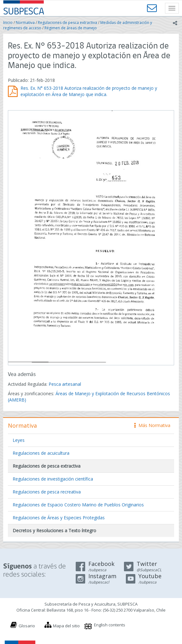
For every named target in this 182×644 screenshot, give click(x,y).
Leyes (19, 440)
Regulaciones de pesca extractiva (68, 23)
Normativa (25, 23)
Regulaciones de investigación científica (53, 479)
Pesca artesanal (65, 384)
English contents (110, 625)
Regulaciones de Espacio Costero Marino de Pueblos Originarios (78, 505)
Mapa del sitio (66, 626)
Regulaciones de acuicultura (41, 453)
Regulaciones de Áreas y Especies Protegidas (59, 518)
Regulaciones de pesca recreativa (47, 492)
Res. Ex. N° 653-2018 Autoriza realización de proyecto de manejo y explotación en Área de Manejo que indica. (89, 91)
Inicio (8, 23)
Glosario (27, 626)
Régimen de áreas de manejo (71, 28)
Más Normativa (152, 425)
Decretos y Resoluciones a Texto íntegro (54, 530)
